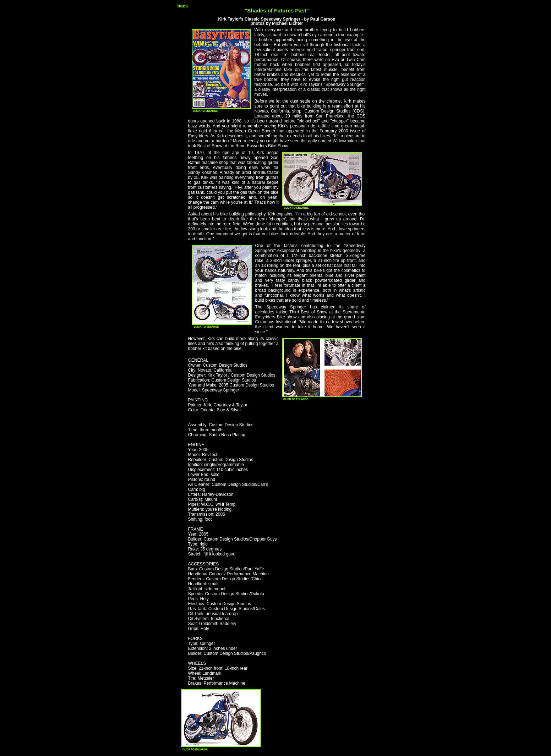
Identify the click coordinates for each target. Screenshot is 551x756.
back (183, 6)
